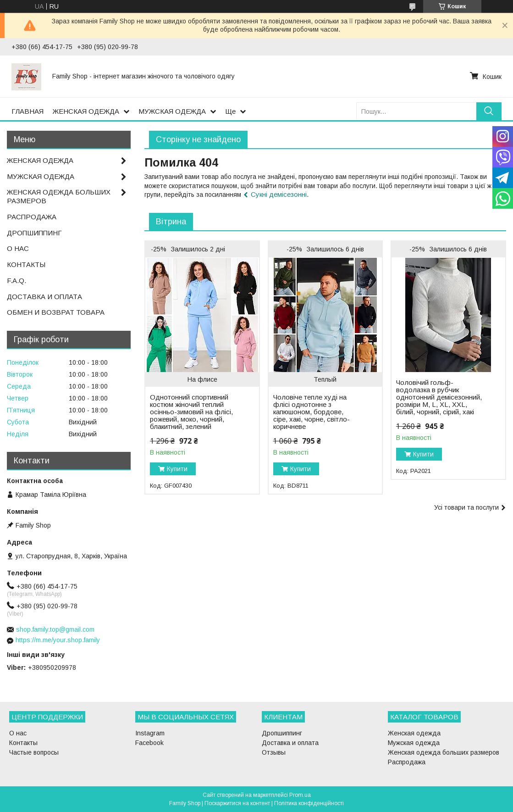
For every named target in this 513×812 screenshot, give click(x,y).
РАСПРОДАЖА (32, 217)
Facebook (149, 743)
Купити (177, 469)
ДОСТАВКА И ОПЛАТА (44, 297)
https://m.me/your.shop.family (58, 640)
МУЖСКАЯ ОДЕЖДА (172, 111)
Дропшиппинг (282, 733)
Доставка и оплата (290, 743)
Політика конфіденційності (309, 803)
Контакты (23, 743)
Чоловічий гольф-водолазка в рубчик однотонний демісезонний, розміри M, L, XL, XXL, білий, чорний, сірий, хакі (439, 397)
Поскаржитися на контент (237, 803)
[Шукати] (489, 111)
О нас (18, 733)
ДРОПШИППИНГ (34, 233)
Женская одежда (414, 733)
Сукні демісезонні (279, 194)
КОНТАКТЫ (26, 264)
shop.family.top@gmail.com (55, 629)
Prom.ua (300, 795)
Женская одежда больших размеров (444, 752)
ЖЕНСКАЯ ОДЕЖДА (86, 111)
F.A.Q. (17, 281)
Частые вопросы (34, 752)
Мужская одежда (414, 743)
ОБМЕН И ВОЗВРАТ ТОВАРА (56, 312)
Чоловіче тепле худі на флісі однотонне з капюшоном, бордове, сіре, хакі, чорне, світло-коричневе (312, 412)
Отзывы (274, 752)
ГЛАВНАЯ (28, 111)
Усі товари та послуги (466, 507)
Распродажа (407, 762)
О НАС (18, 248)
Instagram (150, 733)
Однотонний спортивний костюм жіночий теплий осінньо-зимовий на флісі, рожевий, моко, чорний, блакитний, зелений (191, 412)
